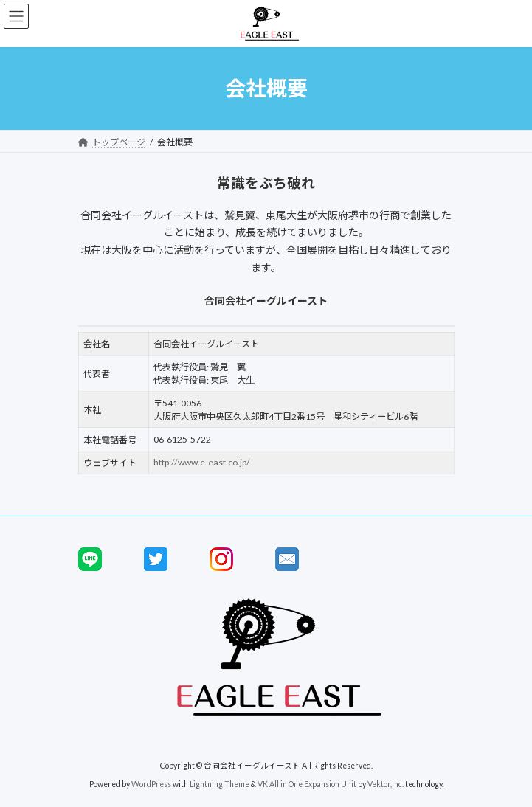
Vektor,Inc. (386, 784)
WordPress (151, 784)
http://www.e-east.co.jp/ (202, 462)
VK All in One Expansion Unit (307, 784)
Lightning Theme (220, 784)
